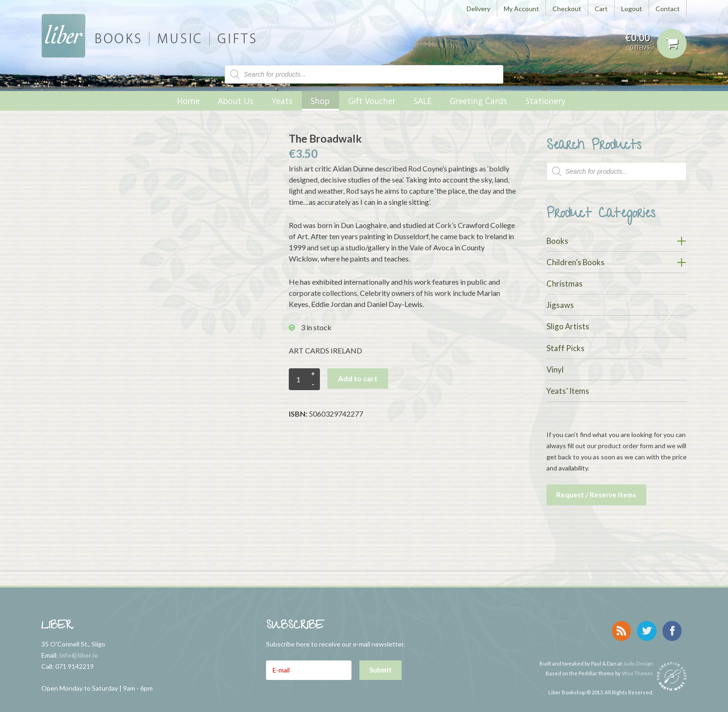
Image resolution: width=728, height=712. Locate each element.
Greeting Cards (478, 101)
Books (557, 241)
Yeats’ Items (568, 391)
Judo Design (638, 657)
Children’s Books (575, 262)
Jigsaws (560, 305)
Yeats (282, 101)
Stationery (546, 101)
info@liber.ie (79, 653)
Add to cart (358, 378)
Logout (632, 9)
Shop (320, 101)
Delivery (478, 9)
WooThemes (637, 667)
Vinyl (555, 369)
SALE (423, 101)
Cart (601, 9)
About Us (236, 101)
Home (188, 101)
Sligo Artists (568, 326)
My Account (521, 9)
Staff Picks (565, 348)
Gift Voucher (372, 101)
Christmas (565, 284)
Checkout (567, 9)
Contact (668, 9)
